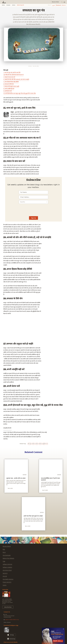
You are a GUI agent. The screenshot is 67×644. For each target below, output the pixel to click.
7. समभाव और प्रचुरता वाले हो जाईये (11, 86)
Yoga (4, 561)
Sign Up (33, 218)
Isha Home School (7, 570)
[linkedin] (2, 138)
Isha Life (5, 576)
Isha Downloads (7, 555)
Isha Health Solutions (8, 579)
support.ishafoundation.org (12, 620)
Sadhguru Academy (7, 567)
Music (4, 552)
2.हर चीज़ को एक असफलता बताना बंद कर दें (13, 75)
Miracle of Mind (7, 546)
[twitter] (2, 135)
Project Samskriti (7, 582)
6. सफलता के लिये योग (9, 84)
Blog (4, 549)
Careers (5, 585)
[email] (2, 140)
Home (3, 5)
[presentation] (33, 211)
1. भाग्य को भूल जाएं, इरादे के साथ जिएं (12, 73)
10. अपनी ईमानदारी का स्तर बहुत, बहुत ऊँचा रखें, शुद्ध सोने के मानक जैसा (20, 93)
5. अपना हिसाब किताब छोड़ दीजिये (11, 82)
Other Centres (7, 622)
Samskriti (5, 573)
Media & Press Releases (8, 558)
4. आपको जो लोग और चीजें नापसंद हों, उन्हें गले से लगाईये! (16, 79)
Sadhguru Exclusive (7, 564)
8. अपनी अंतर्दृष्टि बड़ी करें (9, 89)
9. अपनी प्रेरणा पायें (8, 91)
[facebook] (2, 132)
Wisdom (8, 5)
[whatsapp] (2, 130)
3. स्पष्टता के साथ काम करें (9, 77)
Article (14, 5)
